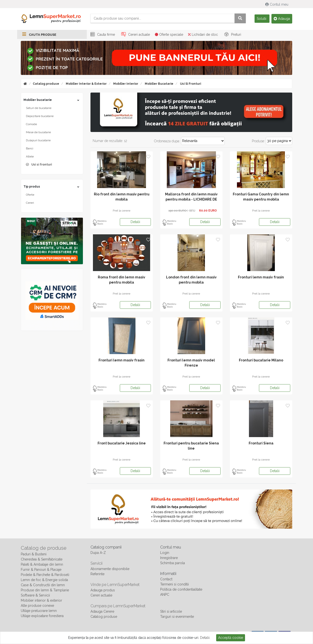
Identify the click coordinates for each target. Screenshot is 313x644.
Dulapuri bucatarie (38, 141)
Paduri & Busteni (34, 554)
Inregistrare (169, 558)
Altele (30, 157)
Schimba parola (173, 563)
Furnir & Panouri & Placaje (41, 570)
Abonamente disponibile (110, 569)
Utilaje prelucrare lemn (39, 611)
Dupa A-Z (98, 553)
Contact (166, 579)
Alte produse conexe (37, 606)
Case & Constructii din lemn (43, 585)
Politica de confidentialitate (181, 590)
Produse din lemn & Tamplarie (45, 590)
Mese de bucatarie (38, 132)
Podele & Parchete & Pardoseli (45, 575)
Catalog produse (46, 84)
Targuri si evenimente (177, 617)
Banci (30, 149)
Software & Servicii (35, 596)
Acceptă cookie (231, 638)
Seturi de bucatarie (39, 108)
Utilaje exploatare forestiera (42, 616)
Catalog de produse (44, 548)
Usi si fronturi (190, 84)
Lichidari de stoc (203, 35)
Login (165, 553)
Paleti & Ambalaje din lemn (42, 565)
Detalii (135, 222)
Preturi (232, 35)
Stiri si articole (171, 612)
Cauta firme (102, 35)
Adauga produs (103, 590)
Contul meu (277, 4)
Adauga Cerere (102, 612)
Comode (31, 124)
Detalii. (205, 638)
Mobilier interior (125, 84)
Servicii (96, 564)
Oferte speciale (169, 35)
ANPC (165, 595)
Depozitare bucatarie (40, 116)
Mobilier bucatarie (159, 84)
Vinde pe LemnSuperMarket (115, 585)
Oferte (30, 195)
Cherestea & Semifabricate (42, 560)
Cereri (30, 203)
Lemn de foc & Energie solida (44, 580)
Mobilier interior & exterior (86, 84)
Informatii (168, 574)
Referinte (97, 574)
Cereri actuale (135, 35)
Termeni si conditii (174, 584)
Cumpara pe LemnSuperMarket (118, 606)
